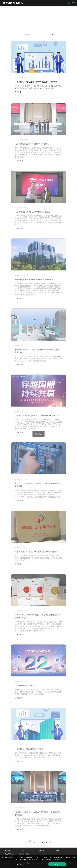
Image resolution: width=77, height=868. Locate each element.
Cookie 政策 (57, 859)
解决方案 (7, 851)
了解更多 (19, 92)
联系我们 (58, 851)
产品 (23, 851)
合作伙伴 (41, 851)
